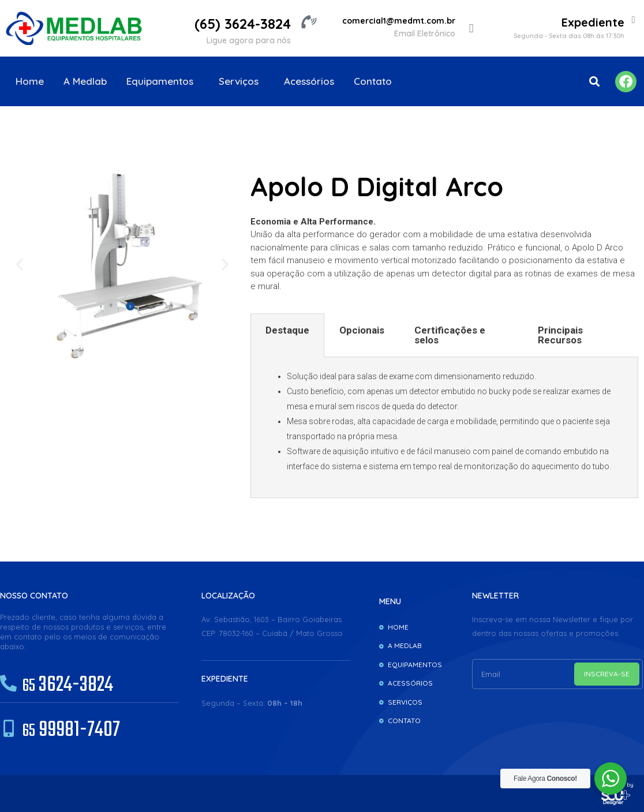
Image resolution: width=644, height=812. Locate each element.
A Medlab (85, 81)
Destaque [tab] (287, 330)
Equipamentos (163, 81)
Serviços (241, 81)
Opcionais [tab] (362, 330)
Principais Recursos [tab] (560, 335)
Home (30, 81)
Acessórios (309, 81)
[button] (594, 82)
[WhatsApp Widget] (611, 779)
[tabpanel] (444, 428)
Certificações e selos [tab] (450, 335)
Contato (373, 81)
